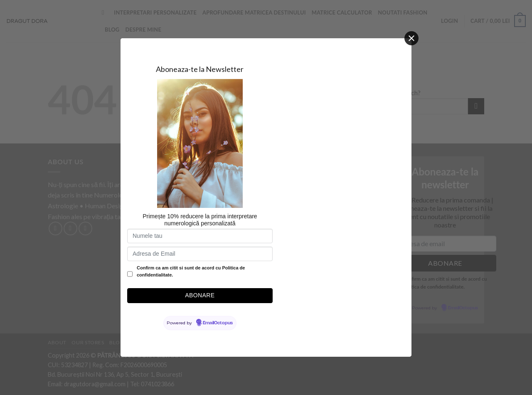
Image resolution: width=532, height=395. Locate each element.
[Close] (411, 38)
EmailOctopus (218, 323)
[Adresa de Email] (200, 254)
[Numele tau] (200, 236)
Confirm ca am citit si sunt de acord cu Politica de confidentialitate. (191, 272)
